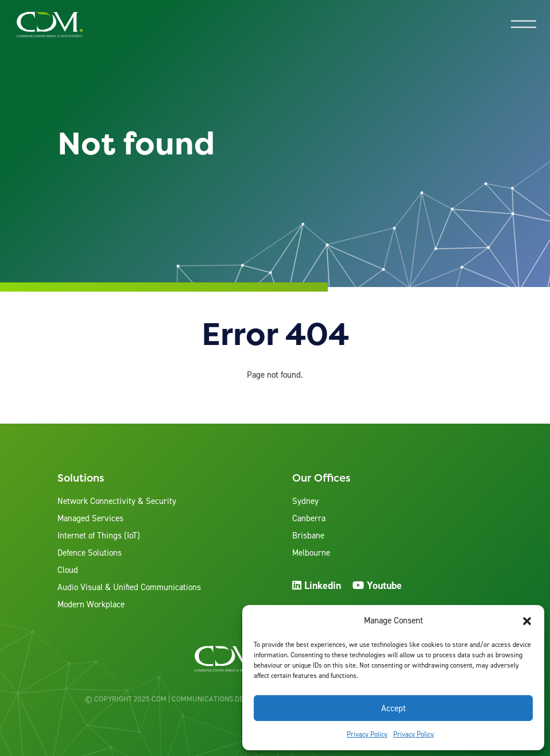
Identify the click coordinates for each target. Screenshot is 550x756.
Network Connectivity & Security (117, 501)
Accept (394, 708)
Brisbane (308, 536)
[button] (527, 621)
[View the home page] (50, 24)
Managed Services (90, 518)
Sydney (305, 501)
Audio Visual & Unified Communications (129, 587)
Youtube (377, 585)
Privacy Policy (367, 734)
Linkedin (317, 585)
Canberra (309, 518)
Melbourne (311, 553)
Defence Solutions (90, 553)
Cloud (68, 570)
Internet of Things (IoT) (99, 536)
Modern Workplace (91, 604)
